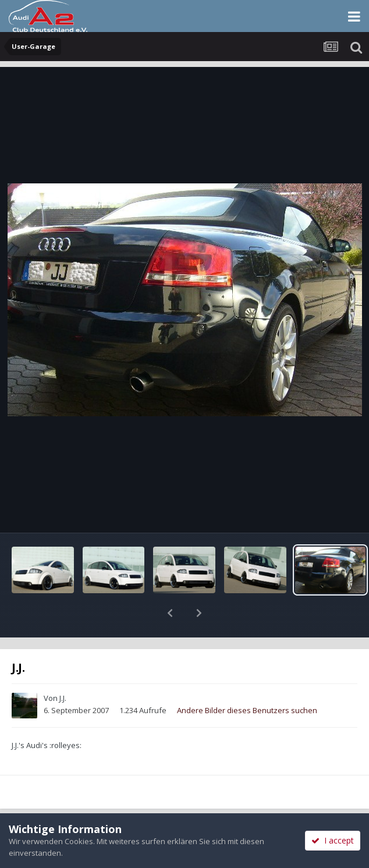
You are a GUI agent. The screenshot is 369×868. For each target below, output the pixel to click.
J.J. (63, 668)
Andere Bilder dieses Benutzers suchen (247, 680)
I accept (333, 840)
